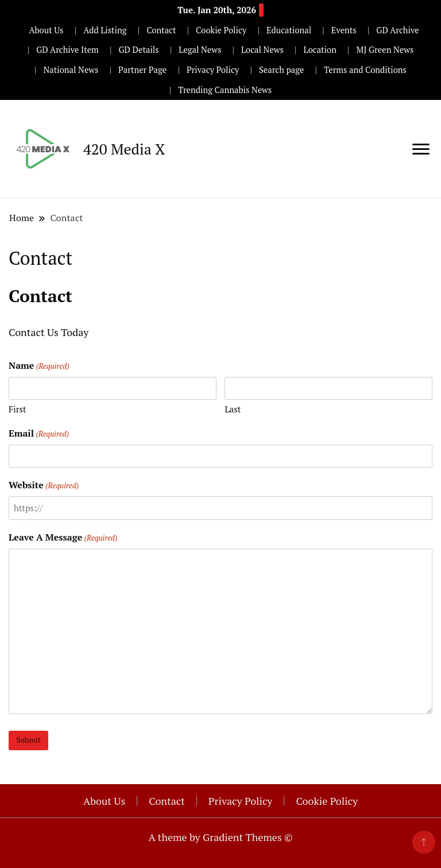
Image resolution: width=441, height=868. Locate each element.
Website (44, 485)
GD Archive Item (67, 50)
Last (233, 409)
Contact (161, 30)
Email (39, 433)
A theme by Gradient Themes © (220, 837)
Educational (289, 30)
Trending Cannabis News (225, 90)
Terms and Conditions (365, 70)
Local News (262, 50)
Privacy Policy (213, 70)
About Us (46, 30)
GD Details (138, 50)
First (18, 409)
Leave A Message (63, 537)
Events (344, 30)
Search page (282, 70)
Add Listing (105, 30)
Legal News (200, 50)
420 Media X (124, 149)
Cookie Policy (221, 30)
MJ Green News (385, 50)
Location (320, 50)
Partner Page (142, 70)
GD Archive (397, 30)
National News (71, 70)
